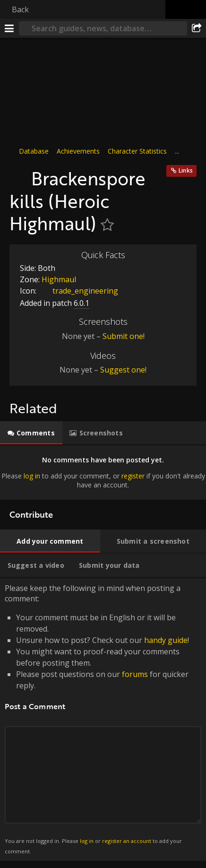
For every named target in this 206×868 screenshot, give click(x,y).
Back (20, 9)
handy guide (166, 640)
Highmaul (59, 279)
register (133, 476)
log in (32, 476)
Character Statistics (137, 151)
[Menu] (9, 28)
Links (186, 170)
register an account (127, 841)
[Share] (197, 28)
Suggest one (123, 370)
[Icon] (18, 174)
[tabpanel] (103, 473)
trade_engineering (78, 291)
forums (135, 674)
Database (34, 151)
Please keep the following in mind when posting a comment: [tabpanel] (103, 720)
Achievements (78, 151)
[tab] (31, 433)
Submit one (123, 336)
